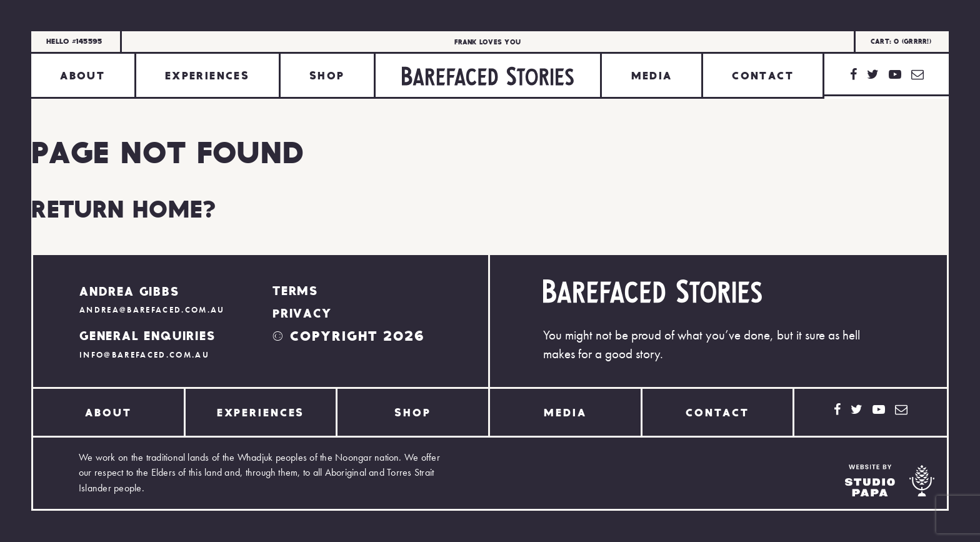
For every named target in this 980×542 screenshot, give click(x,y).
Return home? (124, 208)
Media (652, 75)
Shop (327, 75)
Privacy (302, 313)
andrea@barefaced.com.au (152, 310)
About (82, 75)
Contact (763, 75)
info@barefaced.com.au (144, 355)
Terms (295, 290)
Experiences (207, 75)
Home (488, 76)
